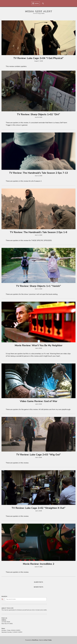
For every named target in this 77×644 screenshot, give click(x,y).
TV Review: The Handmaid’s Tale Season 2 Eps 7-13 (38, 173)
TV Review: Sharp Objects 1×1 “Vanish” (38, 286)
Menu (36, 3)
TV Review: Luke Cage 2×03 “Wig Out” (38, 455)
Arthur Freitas (48, 640)
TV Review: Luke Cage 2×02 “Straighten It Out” (38, 508)
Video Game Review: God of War (39, 401)
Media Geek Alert (38, 11)
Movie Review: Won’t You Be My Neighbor (39, 345)
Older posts (39, 582)
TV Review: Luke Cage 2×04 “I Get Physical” (38, 58)
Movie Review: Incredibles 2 (39, 564)
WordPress (35, 640)
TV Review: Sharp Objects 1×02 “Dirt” (38, 114)
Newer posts (39, 587)
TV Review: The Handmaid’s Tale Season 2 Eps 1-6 (38, 232)
